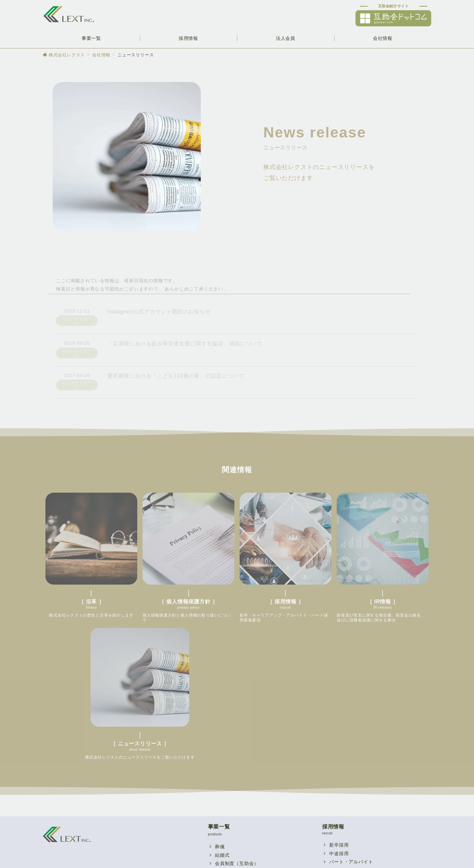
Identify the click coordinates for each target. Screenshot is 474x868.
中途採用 (339, 707)
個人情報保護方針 (349, 810)
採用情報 (333, 680)
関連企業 (339, 724)
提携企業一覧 (230, 794)
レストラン (227, 734)
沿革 (334, 794)
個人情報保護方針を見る (97, 759)
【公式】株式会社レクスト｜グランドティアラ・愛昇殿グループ (244, 859)
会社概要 (339, 785)
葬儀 (220, 700)
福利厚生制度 (230, 785)
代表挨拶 (339, 733)
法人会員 (219, 767)
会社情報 (333, 767)
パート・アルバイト (351, 715)
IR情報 (337, 802)
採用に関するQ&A (349, 749)
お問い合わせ (230, 802)
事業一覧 (219, 680)
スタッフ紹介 (344, 741)
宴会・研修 (227, 726)
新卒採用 (339, 699)
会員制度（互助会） (237, 717)
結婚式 (222, 709)
